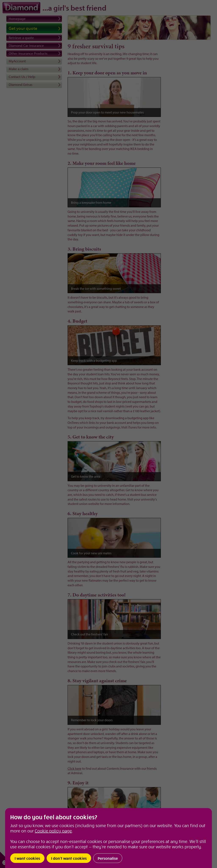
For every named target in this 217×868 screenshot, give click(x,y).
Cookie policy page (53, 831)
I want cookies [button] (27, 858)
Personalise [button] (108, 858)
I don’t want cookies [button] (69, 858)
